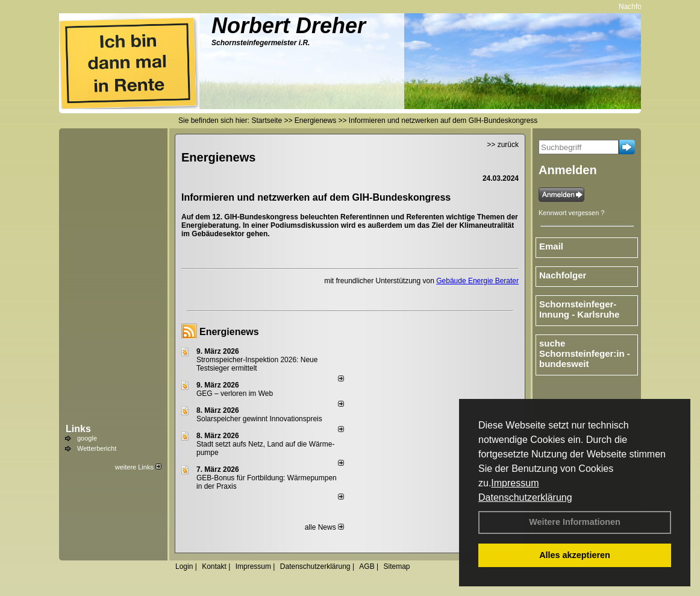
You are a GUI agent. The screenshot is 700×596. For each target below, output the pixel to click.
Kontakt (214, 566)
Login (184, 566)
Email (551, 246)
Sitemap (396, 566)
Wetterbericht (97, 448)
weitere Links (138, 467)
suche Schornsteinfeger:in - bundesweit (585, 353)
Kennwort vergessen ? (571, 213)
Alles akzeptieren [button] (575, 555)
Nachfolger (639, 7)
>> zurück (503, 145)
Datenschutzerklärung (525, 497)
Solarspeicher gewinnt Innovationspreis (259, 419)
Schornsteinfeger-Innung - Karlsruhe (579, 309)
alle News (324, 527)
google (87, 438)
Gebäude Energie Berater (477, 281)
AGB (367, 566)
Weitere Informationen (575, 522)
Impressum (515, 483)
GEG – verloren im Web (235, 394)
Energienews (229, 332)
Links (78, 429)
